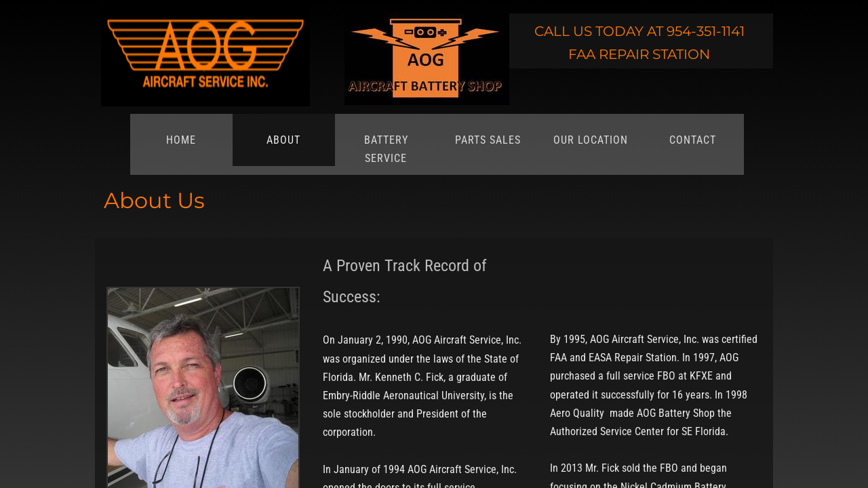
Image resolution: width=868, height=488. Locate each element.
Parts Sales (488, 140)
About (283, 140)
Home (181, 140)
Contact (693, 140)
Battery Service (386, 149)
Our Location (591, 140)
